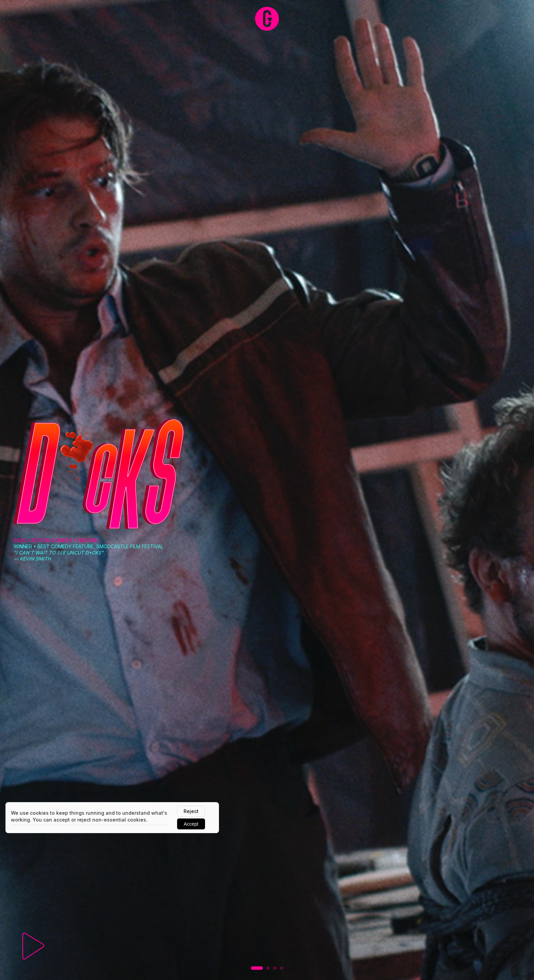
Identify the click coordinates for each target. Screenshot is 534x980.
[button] (257, 968)
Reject (191, 811)
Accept (191, 824)
